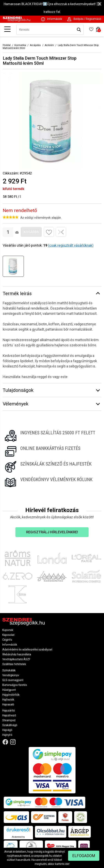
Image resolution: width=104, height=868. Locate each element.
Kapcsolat (8, 635)
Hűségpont (9, 690)
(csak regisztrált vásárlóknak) (71, 245)
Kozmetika (20, 45)
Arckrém (49, 45)
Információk (10, 645)
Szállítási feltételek (14, 664)
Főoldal (7, 45)
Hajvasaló (8, 704)
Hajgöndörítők (11, 695)
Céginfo (7, 640)
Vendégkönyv (11, 675)
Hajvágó (7, 730)
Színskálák (9, 670)
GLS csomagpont (13, 680)
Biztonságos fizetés (15, 685)
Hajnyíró (7, 735)
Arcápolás (35, 45)
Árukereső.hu (18, 837)
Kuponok (8, 630)
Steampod (9, 720)
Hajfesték (8, 700)
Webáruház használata (17, 654)
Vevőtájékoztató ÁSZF (16, 659)
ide (67, 864)
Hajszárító (9, 711)
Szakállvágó (10, 725)
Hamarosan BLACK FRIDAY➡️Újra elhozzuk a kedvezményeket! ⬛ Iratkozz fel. (52, 8)
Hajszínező (9, 715)
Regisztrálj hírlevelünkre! (52, 532)
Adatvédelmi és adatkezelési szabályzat (27, 649)
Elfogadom (84, 856)
